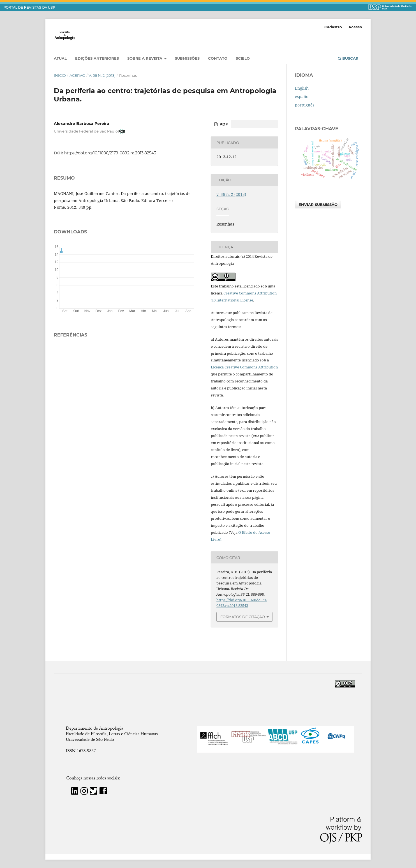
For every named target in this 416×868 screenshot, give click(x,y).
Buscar (348, 58)
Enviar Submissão (318, 205)
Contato (218, 58)
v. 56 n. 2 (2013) (102, 75)
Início (60, 75)
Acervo (77, 75)
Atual (60, 58)
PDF (223, 124)
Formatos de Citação (243, 617)
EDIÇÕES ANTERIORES (97, 58)
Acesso (355, 27)
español (302, 97)
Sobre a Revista (145, 58)
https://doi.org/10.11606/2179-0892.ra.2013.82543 (110, 153)
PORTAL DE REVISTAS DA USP (29, 8)
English (302, 88)
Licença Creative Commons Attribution (244, 367)
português (305, 105)
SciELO (243, 58)
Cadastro (333, 27)
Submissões (187, 58)
